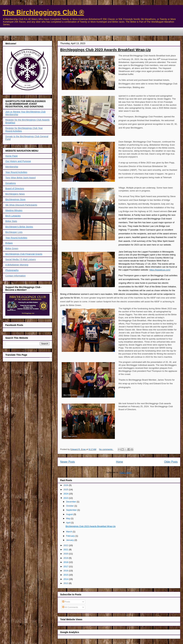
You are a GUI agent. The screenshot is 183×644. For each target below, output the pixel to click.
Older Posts (171, 462)
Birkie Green (12, 248)
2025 (66, 490)
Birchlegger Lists (14, 232)
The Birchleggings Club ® (43, 12)
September (72, 510)
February (71, 536)
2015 (66, 575)
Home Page (11, 156)
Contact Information (15, 276)
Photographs (12, 270)
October (70, 506)
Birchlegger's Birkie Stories (19, 227)
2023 (66, 498)
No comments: (106, 449)
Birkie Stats (11, 221)
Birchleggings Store (15, 199)
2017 (66, 566)
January (70, 540)
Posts (66, 602)
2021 (66, 550)
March (69, 532)
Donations (11, 183)
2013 (66, 583)
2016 (66, 571)
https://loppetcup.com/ (160, 270)
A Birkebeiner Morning (17, 265)
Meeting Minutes (14, 210)
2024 (66, 494)
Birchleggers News (15, 194)
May (68, 518)
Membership (12, 167)
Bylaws (9, 243)
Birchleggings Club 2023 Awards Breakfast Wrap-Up (105, 50)
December (71, 502)
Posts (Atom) (126, 472)
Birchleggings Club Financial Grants (24, 254)
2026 (66, 485)
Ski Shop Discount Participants (21, 205)
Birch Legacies (13, 216)
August (70, 514)
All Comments (70, 607)
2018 (66, 562)
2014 (66, 579)
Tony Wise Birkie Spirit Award (20, 178)
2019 (66, 558)
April (69, 523)
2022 (66, 545)
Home (120, 462)
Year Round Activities (16, 172)
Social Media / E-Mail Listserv (21, 259)
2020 (66, 554)
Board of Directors (15, 188)
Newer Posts (67, 462)
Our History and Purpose (18, 161)
